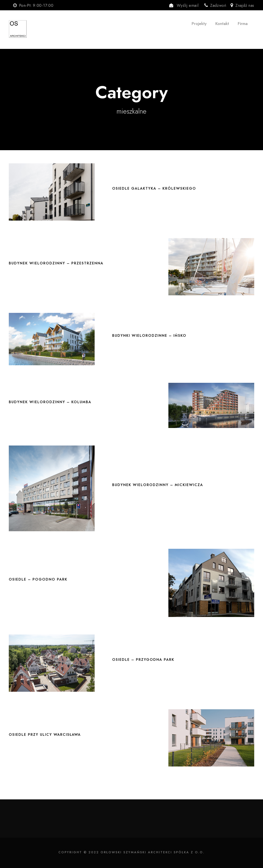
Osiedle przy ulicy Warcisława (45, 735)
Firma (243, 24)
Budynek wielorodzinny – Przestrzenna (56, 263)
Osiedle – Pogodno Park (38, 579)
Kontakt (222, 24)
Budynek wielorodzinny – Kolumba (50, 402)
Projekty (199, 24)
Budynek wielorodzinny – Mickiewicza (158, 485)
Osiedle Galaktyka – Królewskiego (154, 188)
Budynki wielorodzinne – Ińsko (149, 336)
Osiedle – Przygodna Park (143, 660)
